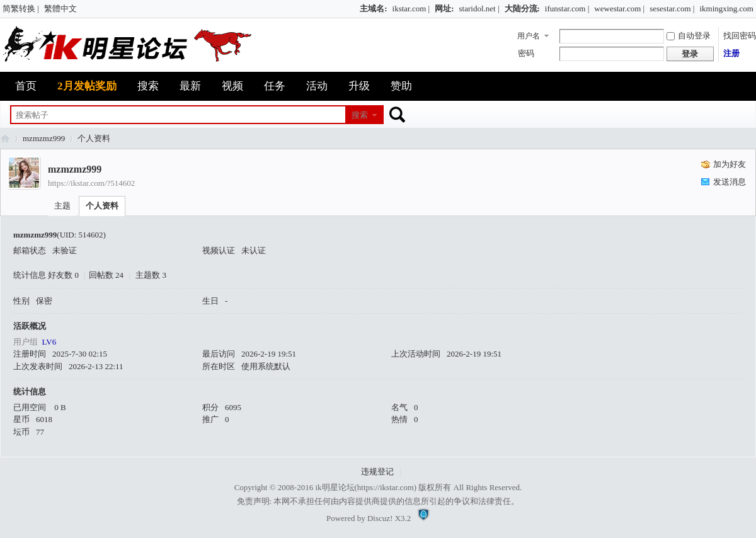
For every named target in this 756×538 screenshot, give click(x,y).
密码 (526, 53)
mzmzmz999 (44, 138)
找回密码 (740, 36)
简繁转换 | (21, 9)
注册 (731, 53)
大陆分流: (522, 9)
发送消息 (730, 182)
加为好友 (730, 164)
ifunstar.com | (567, 9)
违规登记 (377, 472)
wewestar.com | (619, 9)
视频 (232, 86)
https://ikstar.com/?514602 (91, 183)
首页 (26, 86)
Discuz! (380, 518)
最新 (190, 86)
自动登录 (689, 36)
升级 (359, 86)
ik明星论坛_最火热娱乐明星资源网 (5, 138)
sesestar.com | (672, 9)
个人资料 (102, 206)
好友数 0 (63, 275)
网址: (444, 9)
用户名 (529, 36)
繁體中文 (60, 9)
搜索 (148, 86)
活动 (317, 86)
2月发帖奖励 (87, 86)
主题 (62, 206)
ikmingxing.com (726, 9)
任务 (275, 86)
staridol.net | (479, 9)
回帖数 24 (106, 275)
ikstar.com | (411, 9)
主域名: (373, 9)
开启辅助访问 (354, 9)
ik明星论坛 (335, 487)
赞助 (401, 86)
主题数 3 (151, 275)
